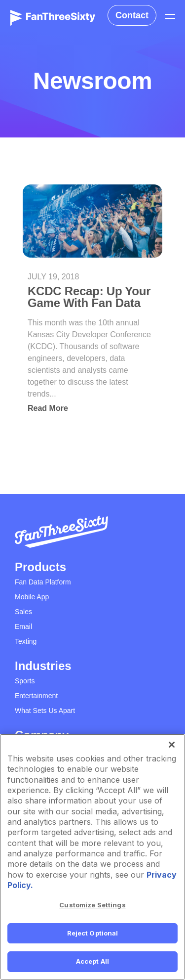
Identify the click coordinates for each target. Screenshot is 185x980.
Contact (132, 15)
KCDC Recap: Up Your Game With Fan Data (89, 297)
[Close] (172, 745)
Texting (26, 641)
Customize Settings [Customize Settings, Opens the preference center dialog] (92, 905)
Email (23, 626)
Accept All (92, 961)
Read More (48, 408)
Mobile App (32, 597)
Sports (25, 681)
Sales (23, 612)
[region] (92, 857)
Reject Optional (93, 933)
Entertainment (36, 696)
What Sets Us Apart (45, 711)
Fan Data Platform (43, 582)
